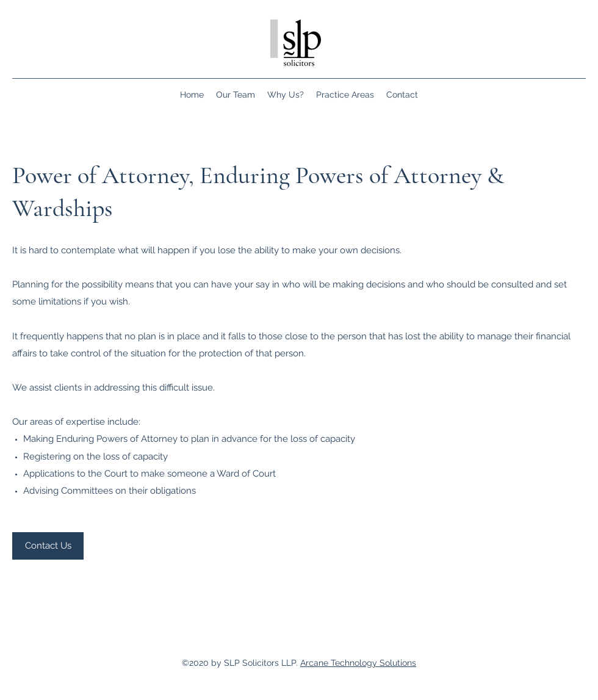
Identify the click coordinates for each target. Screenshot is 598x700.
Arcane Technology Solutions (358, 663)
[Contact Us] (48, 546)
